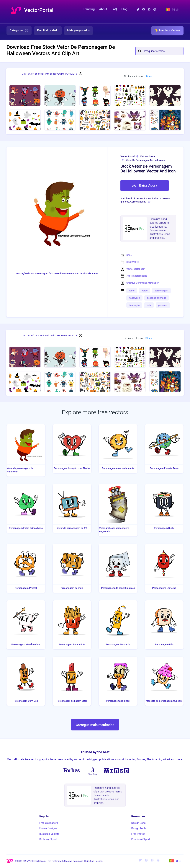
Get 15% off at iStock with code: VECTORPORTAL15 (49, 74)
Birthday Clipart (48, 839)
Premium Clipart (141, 839)
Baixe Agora (145, 185)
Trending (89, 9)
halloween (134, 298)
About (103, 9)
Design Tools (139, 828)
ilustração (134, 305)
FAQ (114, 9)
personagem (161, 291)
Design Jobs (138, 823)
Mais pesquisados (78, 30)
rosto (132, 291)
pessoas (163, 305)
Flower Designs (48, 828)
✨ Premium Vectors (167, 30)
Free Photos (138, 834)
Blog (124, 9)
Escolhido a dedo (48, 30)
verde (145, 291)
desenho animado (157, 298)
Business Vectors (49, 834)
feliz (149, 305)
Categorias (19, 31)
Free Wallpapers (49, 823)
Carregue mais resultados (95, 725)
